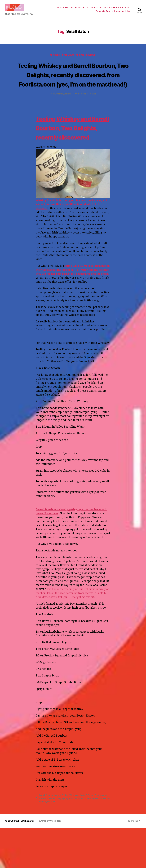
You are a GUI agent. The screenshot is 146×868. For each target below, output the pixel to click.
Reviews (93, 59)
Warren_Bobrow (63, 107)
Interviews (68, 59)
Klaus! (78, 9)
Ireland (56, 839)
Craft (84, 836)
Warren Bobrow (65, 9)
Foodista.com (46, 839)
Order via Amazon (93, 9)
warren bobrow (56, 842)
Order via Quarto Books (108, 13)
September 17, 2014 (87, 107)
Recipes (81, 59)
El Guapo (92, 836)
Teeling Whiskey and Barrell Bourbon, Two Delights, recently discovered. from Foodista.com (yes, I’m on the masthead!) (73, 83)
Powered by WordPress (51, 861)
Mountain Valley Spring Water (74, 839)
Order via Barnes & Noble (117, 9)
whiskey (68, 842)
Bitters (58, 836)
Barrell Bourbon (47, 836)
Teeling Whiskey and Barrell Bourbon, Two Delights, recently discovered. (69, 150)
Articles (126, 13)
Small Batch (95, 839)
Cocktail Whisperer (72, 836)
